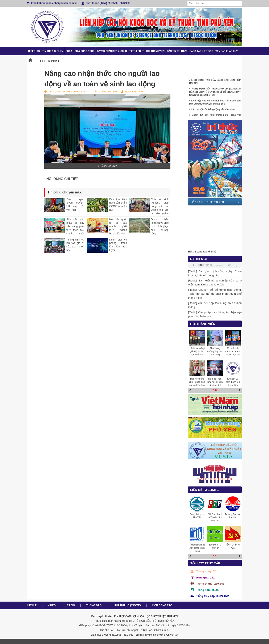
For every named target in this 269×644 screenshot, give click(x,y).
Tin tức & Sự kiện (53, 51)
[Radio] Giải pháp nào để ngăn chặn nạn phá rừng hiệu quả (215, 314)
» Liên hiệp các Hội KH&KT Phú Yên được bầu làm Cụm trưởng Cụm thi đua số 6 (215, 105)
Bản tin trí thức (177, 51)
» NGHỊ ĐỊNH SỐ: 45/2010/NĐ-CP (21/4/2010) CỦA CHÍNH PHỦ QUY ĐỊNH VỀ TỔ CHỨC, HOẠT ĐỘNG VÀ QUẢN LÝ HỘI (215, 95)
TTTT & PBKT (136, 51)
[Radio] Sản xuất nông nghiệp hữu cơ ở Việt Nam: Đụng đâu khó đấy (215, 283)
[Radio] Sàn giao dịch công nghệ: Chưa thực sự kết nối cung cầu (215, 273)
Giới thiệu (34, 51)
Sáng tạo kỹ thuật (201, 51)
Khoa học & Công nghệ (80, 51)
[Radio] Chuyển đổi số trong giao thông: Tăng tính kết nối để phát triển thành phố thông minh (215, 294)
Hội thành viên (155, 51)
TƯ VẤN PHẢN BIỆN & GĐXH (112, 51)
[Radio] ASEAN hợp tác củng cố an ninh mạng (215, 305)
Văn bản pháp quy (227, 51)
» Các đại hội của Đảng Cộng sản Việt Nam (212, 112)
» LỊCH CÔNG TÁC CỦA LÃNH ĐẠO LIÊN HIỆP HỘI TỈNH (215, 84)
